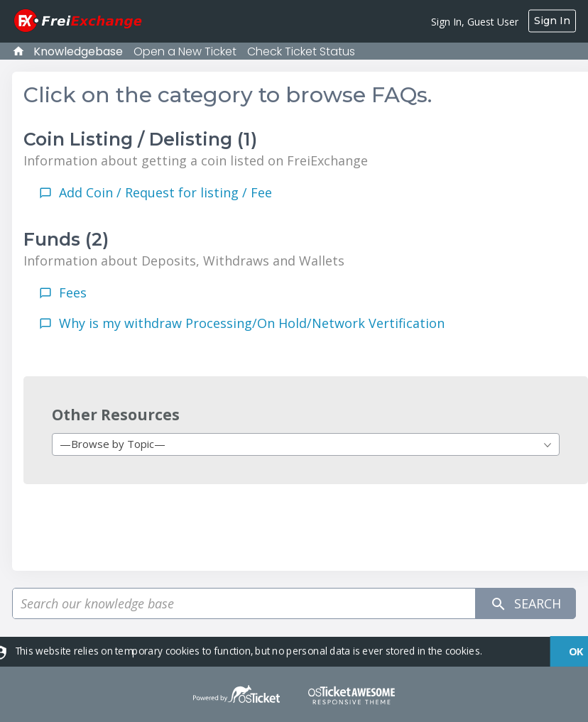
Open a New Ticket (185, 51)
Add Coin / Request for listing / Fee (165, 192)
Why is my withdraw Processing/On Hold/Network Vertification (252, 323)
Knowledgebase (78, 51)
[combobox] (306, 444)
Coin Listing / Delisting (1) (140, 139)
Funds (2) (66, 239)
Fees (73, 292)
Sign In (552, 21)
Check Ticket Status (301, 51)
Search (526, 604)
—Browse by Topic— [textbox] (113, 444)
